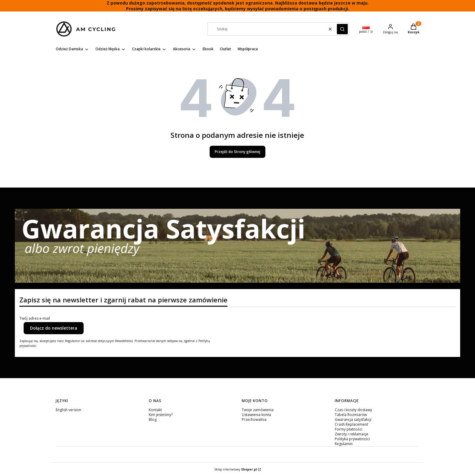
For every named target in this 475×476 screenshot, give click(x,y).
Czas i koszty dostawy (353, 410)
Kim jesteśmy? (161, 415)
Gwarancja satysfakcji (353, 419)
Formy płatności (349, 429)
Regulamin (344, 444)
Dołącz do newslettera (54, 328)
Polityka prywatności (352, 439)
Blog (153, 419)
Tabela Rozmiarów (351, 415)
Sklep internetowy (236, 469)
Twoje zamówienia (258, 410)
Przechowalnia (254, 419)
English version (68, 410)
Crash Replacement (351, 424)
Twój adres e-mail (35, 318)
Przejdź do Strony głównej (237, 152)
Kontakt (155, 410)
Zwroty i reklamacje (352, 434)
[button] (342, 29)
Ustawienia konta (256, 415)
